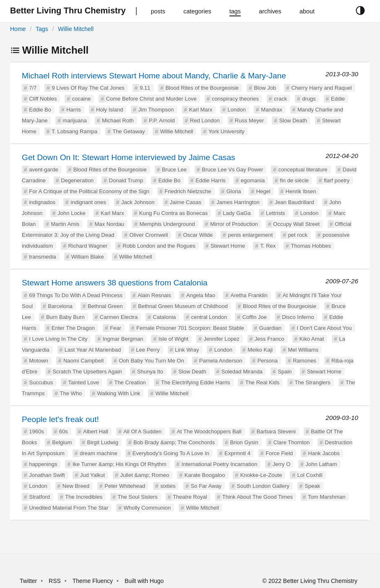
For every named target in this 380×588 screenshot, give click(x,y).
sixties (168, 486)
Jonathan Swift (47, 475)
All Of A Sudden (142, 431)
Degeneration (77, 180)
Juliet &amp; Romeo (144, 475)
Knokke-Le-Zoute (261, 475)
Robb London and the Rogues (159, 246)
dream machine (99, 453)
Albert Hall (96, 431)
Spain (285, 372)
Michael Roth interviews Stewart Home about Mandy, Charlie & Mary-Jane (154, 76)
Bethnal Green (105, 306)
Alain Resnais (154, 295)
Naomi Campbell (83, 361)
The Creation (130, 382)
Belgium (62, 442)
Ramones (305, 361)
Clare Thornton (292, 442)
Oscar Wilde (198, 235)
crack (280, 99)
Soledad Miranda (242, 372)
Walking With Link (119, 393)
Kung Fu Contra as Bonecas (173, 213)
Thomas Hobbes (311, 246)
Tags (42, 29)
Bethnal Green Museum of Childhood (183, 306)
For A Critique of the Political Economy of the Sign (89, 191)
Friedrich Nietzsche (188, 191)
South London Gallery (263, 486)
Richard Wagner (88, 246)
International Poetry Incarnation (220, 464)
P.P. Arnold (162, 120)
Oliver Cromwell (149, 235)
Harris (74, 110)
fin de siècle (294, 180)
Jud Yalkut (93, 475)
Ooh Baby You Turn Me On (151, 361)
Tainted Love (84, 382)
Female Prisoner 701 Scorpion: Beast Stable (190, 328)
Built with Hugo (144, 581)
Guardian (270, 328)
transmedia (42, 257)
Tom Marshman (327, 497)
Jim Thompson (156, 110)
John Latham (321, 464)
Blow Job (265, 88)
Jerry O (282, 464)
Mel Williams (303, 350)
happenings (43, 464)
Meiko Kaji (260, 350)
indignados (42, 202)
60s (64, 431)
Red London (205, 120)
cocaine (82, 99)
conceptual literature (303, 170)
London (237, 110)
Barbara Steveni (276, 431)
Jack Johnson (138, 202)
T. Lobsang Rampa (74, 131)
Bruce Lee (174, 170)
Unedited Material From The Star (69, 508)
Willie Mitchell (76, 29)
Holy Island (109, 110)
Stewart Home (228, 246)
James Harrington (238, 202)
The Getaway (129, 131)
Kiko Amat (312, 339)
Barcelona (60, 306)
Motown (39, 361)
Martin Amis (65, 224)
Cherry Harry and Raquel (321, 88)
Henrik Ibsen (301, 191)
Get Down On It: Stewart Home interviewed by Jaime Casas (129, 157)
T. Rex (268, 246)
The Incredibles (84, 497)
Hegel (263, 191)
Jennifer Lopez (221, 339)
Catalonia (164, 317)
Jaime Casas (186, 202)
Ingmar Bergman (123, 339)
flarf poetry (337, 180)
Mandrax (272, 110)
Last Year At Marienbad (93, 350)
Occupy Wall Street (296, 224)
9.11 (145, 88)
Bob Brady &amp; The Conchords (174, 442)
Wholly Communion (147, 508)
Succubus (41, 382)
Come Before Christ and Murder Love (151, 99)
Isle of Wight (174, 339)
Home (18, 29)
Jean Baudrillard (294, 202)
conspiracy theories (235, 99)
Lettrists (276, 213)
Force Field (279, 453)
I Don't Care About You (324, 328)
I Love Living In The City (58, 339)
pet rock (298, 235)
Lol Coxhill (310, 475)
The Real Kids (263, 382)
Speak (312, 486)
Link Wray (187, 350)
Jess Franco (269, 339)
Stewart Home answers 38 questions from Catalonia (115, 283)
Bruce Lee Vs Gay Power (232, 170)
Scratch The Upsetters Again (87, 372)
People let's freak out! (60, 419)
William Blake (88, 257)
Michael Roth (118, 120)
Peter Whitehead (125, 486)
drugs (309, 99)
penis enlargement (250, 235)
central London (209, 317)
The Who (71, 393)
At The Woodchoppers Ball (209, 431)
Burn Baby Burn (65, 317)
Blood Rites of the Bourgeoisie (202, 88)
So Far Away (206, 486)
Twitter (28, 581)
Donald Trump (126, 180)
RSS (55, 581)
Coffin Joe (255, 317)
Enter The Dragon (73, 328)
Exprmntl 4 (237, 453)
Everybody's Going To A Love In (171, 453)
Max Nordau (110, 224)
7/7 (33, 88)
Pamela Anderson (221, 361)
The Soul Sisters (137, 497)
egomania (253, 180)
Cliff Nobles (43, 99)
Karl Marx (201, 110)
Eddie (338, 99)
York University (226, 131)
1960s (36, 431)
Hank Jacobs (324, 453)
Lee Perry (148, 350)
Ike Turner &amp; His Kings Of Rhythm (120, 464)
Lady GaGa (237, 213)
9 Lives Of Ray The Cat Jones (88, 88)
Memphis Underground (167, 224)
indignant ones (88, 202)
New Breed (76, 486)
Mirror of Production (234, 224)
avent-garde (43, 170)
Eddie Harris (211, 180)
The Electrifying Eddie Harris (196, 382)
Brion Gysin (244, 442)
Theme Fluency (94, 581)
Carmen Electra (119, 317)
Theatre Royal (190, 497)
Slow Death (293, 120)
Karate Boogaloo (205, 475)
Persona (268, 361)
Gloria (234, 191)
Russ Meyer (249, 120)
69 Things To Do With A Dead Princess (76, 295)
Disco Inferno (298, 317)
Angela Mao (201, 295)
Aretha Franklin (249, 295)
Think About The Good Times (258, 497)
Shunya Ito (150, 372)
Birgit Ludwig (102, 442)
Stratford (39, 497)
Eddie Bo (40, 110)
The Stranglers (313, 382)
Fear (116, 328)
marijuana (75, 120)
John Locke (72, 213)
